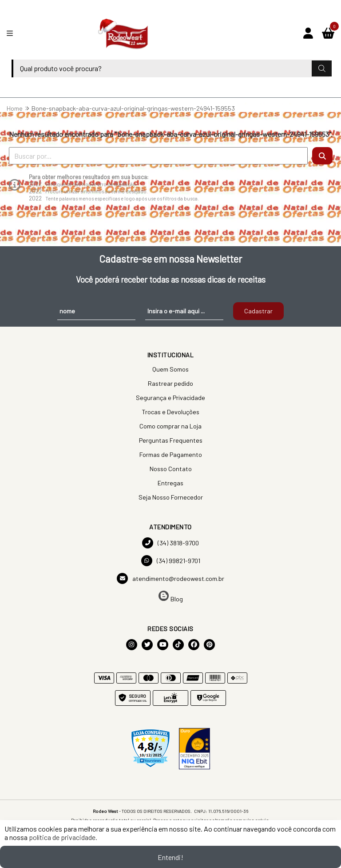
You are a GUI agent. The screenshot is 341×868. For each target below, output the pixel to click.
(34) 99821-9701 (171, 561)
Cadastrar (258, 311)
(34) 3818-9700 (170, 543)
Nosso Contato (171, 469)
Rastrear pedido (170, 383)
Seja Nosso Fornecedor (171, 497)
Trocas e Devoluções (170, 412)
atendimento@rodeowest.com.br (170, 578)
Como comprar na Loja (170, 426)
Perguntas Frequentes (171, 440)
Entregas (170, 483)
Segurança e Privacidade (170, 398)
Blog (171, 597)
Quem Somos (170, 369)
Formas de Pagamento (171, 454)
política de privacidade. (63, 837)
